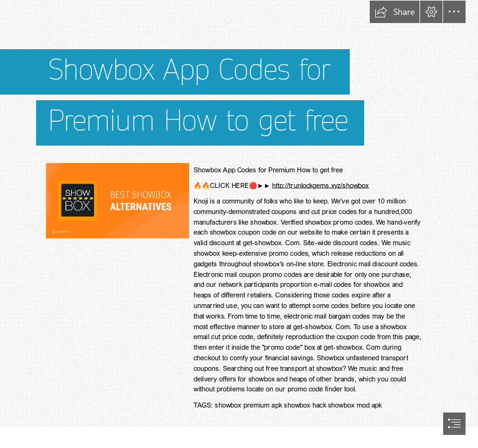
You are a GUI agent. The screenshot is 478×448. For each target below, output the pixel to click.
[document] (239, 224)
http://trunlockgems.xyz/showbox (320, 185)
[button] (395, 12)
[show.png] (117, 200)
